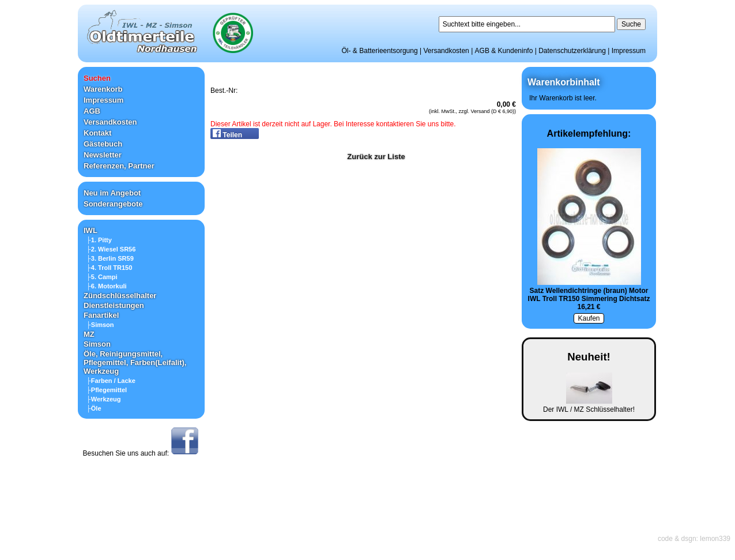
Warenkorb (103, 89)
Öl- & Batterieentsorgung (380, 51)
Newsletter (103, 155)
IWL (91, 230)
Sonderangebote (113, 204)
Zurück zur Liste (376, 157)
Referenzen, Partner (119, 166)
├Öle (94, 408)
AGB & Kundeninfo (504, 51)
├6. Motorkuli (107, 286)
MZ (89, 334)
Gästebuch (103, 144)
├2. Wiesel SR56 (111, 249)
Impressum (629, 51)
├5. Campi (102, 277)
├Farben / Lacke (111, 381)
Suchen (97, 78)
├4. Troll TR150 (109, 268)
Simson (97, 344)
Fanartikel (101, 315)
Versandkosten (446, 51)
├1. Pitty (99, 240)
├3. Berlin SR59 (110, 258)
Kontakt (97, 133)
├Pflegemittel (107, 390)
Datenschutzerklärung (572, 51)
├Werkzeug (104, 399)
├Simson (100, 325)
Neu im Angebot (112, 193)
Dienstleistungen (114, 305)
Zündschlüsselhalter (120, 296)
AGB (92, 111)
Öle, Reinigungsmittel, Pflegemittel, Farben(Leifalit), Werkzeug (135, 362)
